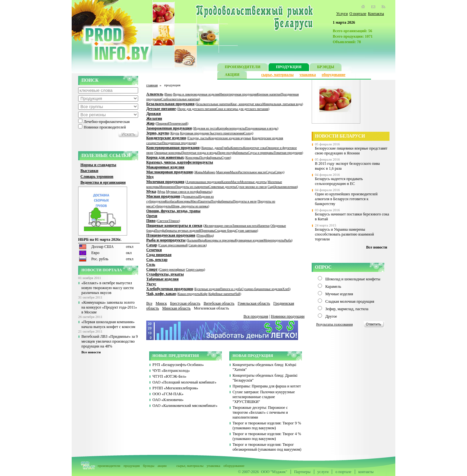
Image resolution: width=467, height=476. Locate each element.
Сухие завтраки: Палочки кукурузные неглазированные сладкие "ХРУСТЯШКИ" (264, 397)
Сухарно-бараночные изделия (262, 289)
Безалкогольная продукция (170, 104)
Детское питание (161, 109)
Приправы (208, 231)
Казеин (226, 182)
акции (162, 466)
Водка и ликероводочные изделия (196, 94)
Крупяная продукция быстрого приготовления (212, 133)
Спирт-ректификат (172, 269)
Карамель (333, 287)
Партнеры (302, 472)
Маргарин (223, 172)
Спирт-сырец (195, 269)
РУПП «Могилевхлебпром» (175, 388)
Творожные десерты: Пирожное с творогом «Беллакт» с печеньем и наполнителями (260, 412)
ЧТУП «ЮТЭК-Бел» (169, 376)
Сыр (270, 187)
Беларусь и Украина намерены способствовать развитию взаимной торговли (344, 234)
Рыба (288, 240)
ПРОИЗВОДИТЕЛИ (243, 68)
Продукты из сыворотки (192, 187)
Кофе (204, 294)
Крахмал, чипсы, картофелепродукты (180, 162)
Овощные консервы (168, 153)
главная (152, 85)
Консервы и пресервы (220, 240)
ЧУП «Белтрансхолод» (171, 371)
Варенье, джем (212, 148)
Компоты (237, 148)
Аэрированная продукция (204, 182)
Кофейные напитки (221, 294)
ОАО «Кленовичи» (168, 400)
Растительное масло (252, 172)
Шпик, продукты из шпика (190, 206)
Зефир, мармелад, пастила (347, 309)
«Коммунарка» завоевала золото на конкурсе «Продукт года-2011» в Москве (109, 307)
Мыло (234, 172)
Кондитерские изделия (166, 138)
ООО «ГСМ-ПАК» (168, 394)
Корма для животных (165, 157)
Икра (201, 240)
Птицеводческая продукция (171, 235)
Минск (161, 303)
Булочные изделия (207, 289)
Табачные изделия (162, 279)
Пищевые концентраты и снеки (174, 226)
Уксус (151, 284)
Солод (248, 133)
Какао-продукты (189, 294)
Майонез (209, 172)
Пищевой (163, 123)
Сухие (226, 158)
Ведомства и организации (103, 182)
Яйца (209, 235)
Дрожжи (154, 114)
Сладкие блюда (225, 231)
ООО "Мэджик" (274, 472)
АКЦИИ (232, 75)
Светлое (163, 221)
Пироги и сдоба (231, 289)
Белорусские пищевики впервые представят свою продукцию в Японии (351, 151)
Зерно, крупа (158, 133)
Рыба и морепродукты (166, 240)
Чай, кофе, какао (161, 294)
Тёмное (174, 221)
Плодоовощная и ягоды (261, 128)
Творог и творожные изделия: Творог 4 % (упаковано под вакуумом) (267, 436)
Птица (202, 235)
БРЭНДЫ (326, 68)
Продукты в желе (245, 201)
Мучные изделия (339, 294)
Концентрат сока (255, 148)
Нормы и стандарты (98, 165)
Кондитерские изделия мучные (230, 138)
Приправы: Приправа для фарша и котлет (267, 386)
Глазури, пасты (198, 138)
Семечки (154, 250)
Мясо (194, 201)
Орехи (152, 216)
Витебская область (219, 303)
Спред (279, 172)
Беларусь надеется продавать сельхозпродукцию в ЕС (339, 181)
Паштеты (204, 201)
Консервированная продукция (173, 148)
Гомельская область (254, 303)
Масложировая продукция (170, 172)
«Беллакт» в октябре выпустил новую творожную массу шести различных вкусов (108, 288)
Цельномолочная (285, 187)
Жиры (199, 172)
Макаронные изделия (165, 167)
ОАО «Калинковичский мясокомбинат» (185, 406)
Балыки (193, 240)
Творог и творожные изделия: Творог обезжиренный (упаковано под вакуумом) (267, 447)
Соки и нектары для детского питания (242, 109)
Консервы (193, 158)
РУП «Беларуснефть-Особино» (178, 365)
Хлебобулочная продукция (170, 289)
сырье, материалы (278, 75)
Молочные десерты (253, 182)
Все (149, 303)
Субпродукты (162, 206)
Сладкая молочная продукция (350, 301)
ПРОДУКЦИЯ (289, 68)
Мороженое (167, 187)
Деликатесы (190, 196)
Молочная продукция (165, 182)
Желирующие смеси (218, 226)
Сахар (152, 245)
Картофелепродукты (231, 128)
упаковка (308, 75)
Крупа (175, 133)
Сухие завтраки (246, 231)
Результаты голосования (335, 324)
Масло (236, 182)
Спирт (152, 269)
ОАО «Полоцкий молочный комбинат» (184, 382)
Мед (150, 177)
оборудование (334, 75)
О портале (358, 14)
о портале (343, 472)
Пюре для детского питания (197, 109)
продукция (132, 466)
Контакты (376, 14)
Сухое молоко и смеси (251, 187)
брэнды (149, 466)
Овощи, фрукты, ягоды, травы (173, 211)
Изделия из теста (205, 128)
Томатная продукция (288, 153)
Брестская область (185, 303)
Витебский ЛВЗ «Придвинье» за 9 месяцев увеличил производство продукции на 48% (110, 341)
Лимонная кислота (245, 226)
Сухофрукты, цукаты (165, 274)
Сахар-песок (197, 245)
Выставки (89, 171)
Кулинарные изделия (249, 240)
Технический (178, 123)
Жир (150, 123)
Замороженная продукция (169, 128)
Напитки (263, 226)
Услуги (342, 14)
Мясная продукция (163, 196)
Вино (169, 94)
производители (109, 466)
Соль (151, 264)
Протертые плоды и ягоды (200, 153)
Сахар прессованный (173, 245)
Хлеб (286, 289)
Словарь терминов (97, 177)
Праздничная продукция (179, 143)
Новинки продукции (288, 316)
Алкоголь (155, 94)
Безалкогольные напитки (214, 104)
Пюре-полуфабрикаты (233, 153)
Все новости (91, 352)
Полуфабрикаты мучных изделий (178, 231)
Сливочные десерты (222, 187)
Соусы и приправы (261, 153)
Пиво (151, 221)
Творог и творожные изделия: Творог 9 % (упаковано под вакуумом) (267, 426)
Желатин (154, 118)
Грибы (226, 148)
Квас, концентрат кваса (246, 104)
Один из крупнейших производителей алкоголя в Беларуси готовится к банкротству (346, 199)
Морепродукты (274, 240)
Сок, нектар (157, 260)
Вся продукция (256, 316)
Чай (237, 294)
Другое (331, 316)
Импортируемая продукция (238, 94)
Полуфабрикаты (210, 158)
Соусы (270, 172)
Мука (151, 191)
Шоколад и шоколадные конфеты (353, 279)
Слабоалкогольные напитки (180, 99)
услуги (323, 472)
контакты (366, 472)
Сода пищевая (159, 255)
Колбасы (171, 201)
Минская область (176, 308)
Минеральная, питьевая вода (282, 104)
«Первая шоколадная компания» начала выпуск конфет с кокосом (108, 324)
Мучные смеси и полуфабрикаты (189, 192)
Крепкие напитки (269, 94)
